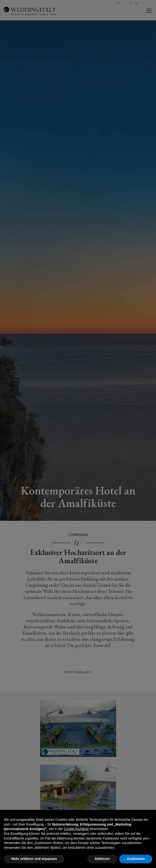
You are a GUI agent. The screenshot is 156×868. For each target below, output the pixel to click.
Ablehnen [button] (102, 859)
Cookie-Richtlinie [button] (76, 829)
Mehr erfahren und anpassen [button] (34, 859)
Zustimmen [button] (136, 859)
